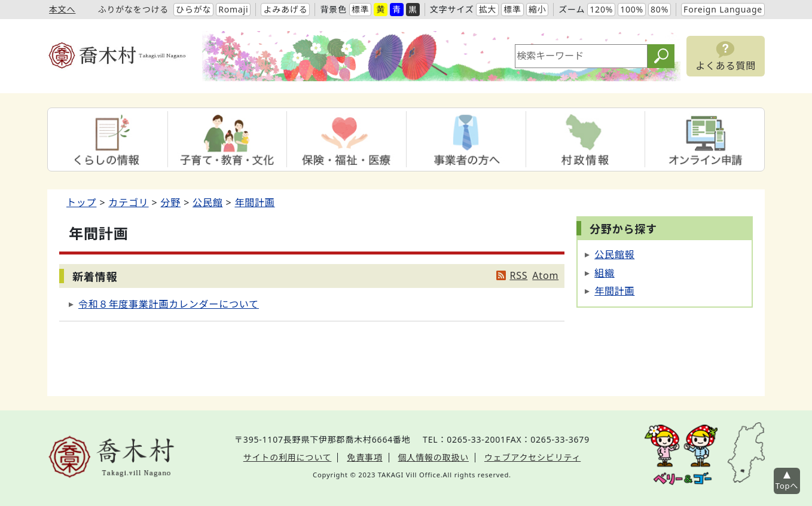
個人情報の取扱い (434, 457)
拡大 (487, 9)
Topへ (787, 486)
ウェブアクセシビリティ (532, 457)
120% (601, 9)
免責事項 (364, 457)
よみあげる (285, 9)
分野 (171, 203)
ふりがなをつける (133, 9)
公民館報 (614, 254)
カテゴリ (128, 203)
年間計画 (254, 203)
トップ (81, 203)
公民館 (207, 203)
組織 (605, 273)
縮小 (538, 9)
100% (632, 9)
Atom (545, 275)
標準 (361, 9)
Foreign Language (723, 9)
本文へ (62, 9)
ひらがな (193, 9)
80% (660, 9)
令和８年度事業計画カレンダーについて (169, 304)
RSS (518, 275)
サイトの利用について (288, 457)
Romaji (233, 9)
